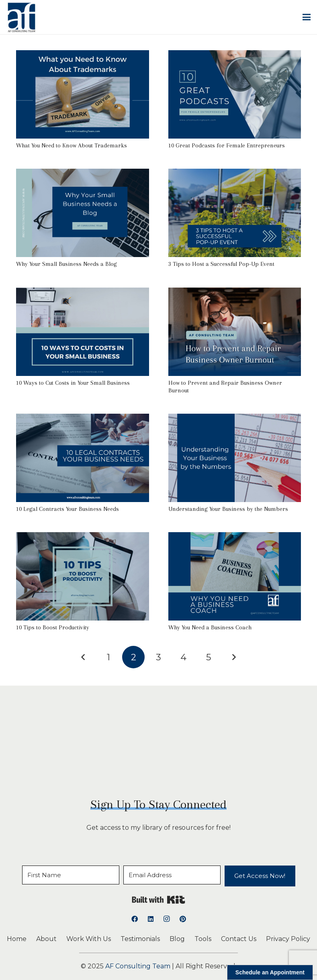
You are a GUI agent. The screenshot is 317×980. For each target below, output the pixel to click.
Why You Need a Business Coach (210, 627)
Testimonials (140, 939)
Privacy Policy (288, 939)
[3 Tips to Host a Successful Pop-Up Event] (235, 174)
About (46, 939)
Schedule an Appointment (270, 972)
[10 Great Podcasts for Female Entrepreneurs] (235, 56)
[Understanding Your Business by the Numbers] (235, 419)
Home (17, 939)
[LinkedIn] (151, 919)
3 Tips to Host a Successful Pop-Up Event (221, 264)
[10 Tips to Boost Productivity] (83, 538)
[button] (307, 17)
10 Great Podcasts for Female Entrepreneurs (227, 145)
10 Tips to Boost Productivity (53, 627)
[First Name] (71, 875)
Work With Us (89, 939)
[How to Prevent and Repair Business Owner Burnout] (235, 293)
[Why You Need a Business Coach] (235, 538)
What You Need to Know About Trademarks (72, 145)
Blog (177, 939)
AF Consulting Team (138, 966)
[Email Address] (172, 875)
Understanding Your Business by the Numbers (228, 509)
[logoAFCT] (21, 17)
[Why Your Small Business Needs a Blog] (83, 174)
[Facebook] (135, 919)
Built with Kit (158, 900)
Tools (203, 939)
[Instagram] (167, 919)
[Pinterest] (183, 919)
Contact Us (239, 939)
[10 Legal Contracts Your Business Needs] (83, 419)
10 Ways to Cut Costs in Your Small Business (73, 383)
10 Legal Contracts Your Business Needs (67, 509)
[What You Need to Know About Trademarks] (83, 56)
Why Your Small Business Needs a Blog (66, 264)
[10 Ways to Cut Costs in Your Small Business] (83, 293)
